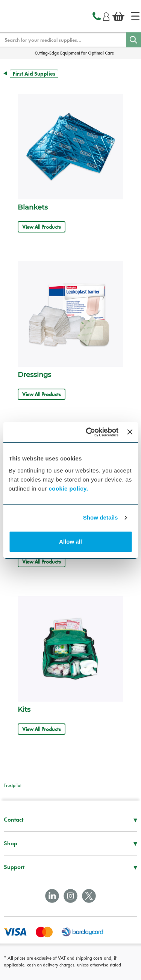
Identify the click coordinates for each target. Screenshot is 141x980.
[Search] (133, 40)
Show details (101, 517)
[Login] (106, 15)
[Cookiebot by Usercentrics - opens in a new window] (89, 432)
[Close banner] (130, 432)
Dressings (34, 375)
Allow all (70, 542)
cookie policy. (68, 488)
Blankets (33, 207)
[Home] (135, 16)
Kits (24, 710)
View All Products (42, 227)
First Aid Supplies (34, 74)
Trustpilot (13, 785)
